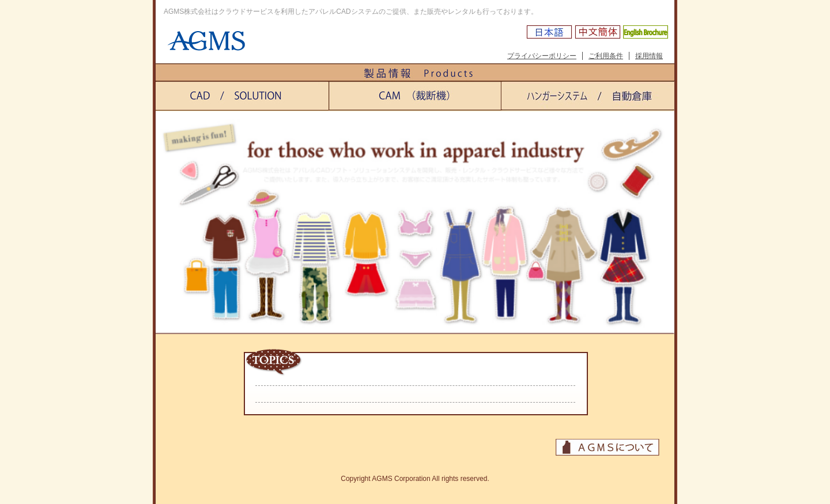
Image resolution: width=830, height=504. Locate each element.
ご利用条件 (606, 56)
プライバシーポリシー (542, 56)
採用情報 (649, 56)
